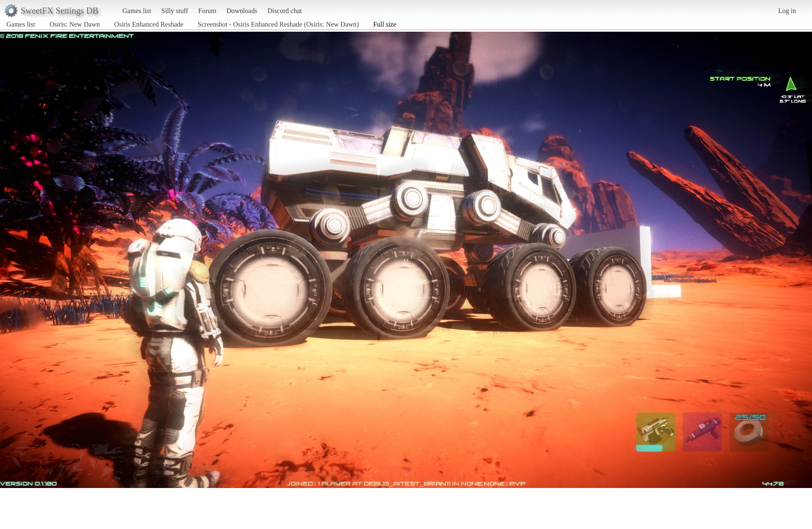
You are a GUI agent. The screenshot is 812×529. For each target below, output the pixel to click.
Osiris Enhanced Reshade (149, 24)
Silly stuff (175, 11)
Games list (137, 11)
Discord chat (284, 11)
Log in (787, 11)
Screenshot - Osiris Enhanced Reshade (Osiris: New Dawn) (278, 24)
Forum (207, 11)
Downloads (242, 11)
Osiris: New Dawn (75, 24)
